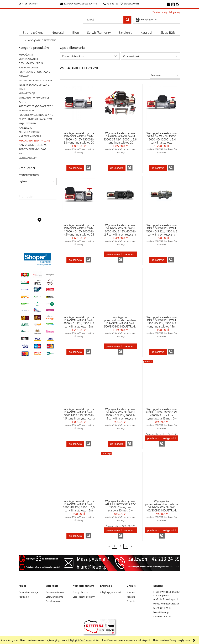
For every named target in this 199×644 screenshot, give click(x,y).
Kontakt (131, 592)
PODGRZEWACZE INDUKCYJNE (36, 115)
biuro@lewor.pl (132, 4)
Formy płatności (81, 592)
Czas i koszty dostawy (84, 597)
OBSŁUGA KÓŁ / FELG (31, 63)
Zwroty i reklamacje (28, 592)
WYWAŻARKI (26, 55)
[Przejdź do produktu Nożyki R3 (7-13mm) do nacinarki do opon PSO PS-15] (38, 235)
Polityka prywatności (110, 592)
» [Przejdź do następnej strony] (131, 546)
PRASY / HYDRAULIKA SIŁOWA (35, 119)
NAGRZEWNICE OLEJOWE (33, 145)
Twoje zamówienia (55, 592)
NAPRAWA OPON (28, 67)
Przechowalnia (53, 601)
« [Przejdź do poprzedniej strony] (109, 546)
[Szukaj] (127, 20)
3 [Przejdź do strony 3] (126, 546)
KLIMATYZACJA (27, 93)
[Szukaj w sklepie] (104, 20)
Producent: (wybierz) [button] (73, 56)
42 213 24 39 (111, 4)
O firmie (131, 601)
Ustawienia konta (54, 597)
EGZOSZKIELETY (28, 158)
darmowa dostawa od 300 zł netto (78, 4)
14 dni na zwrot (28, 4)
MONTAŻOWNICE (29, 59)
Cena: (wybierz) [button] (131, 56)
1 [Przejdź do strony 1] (115, 546)
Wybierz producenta (29, 175)
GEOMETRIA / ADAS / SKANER (35, 80)
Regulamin (24, 597)
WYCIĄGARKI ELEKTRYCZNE (34, 141)
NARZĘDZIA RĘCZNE (30, 136)
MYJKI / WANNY (27, 123)
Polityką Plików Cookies (80, 640)
